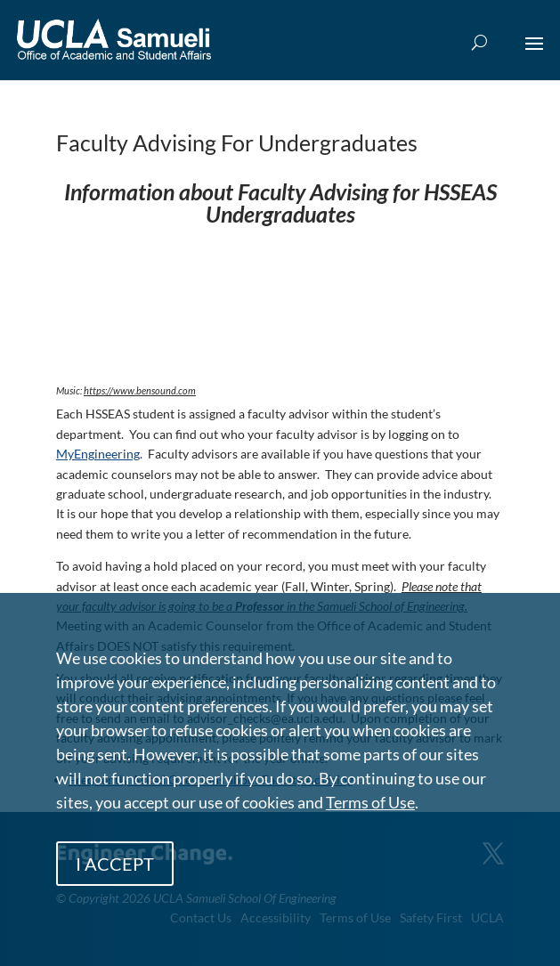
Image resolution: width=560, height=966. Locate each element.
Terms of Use (370, 802)
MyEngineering (98, 454)
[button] (534, 55)
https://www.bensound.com (140, 390)
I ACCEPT (115, 864)
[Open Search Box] (479, 43)
